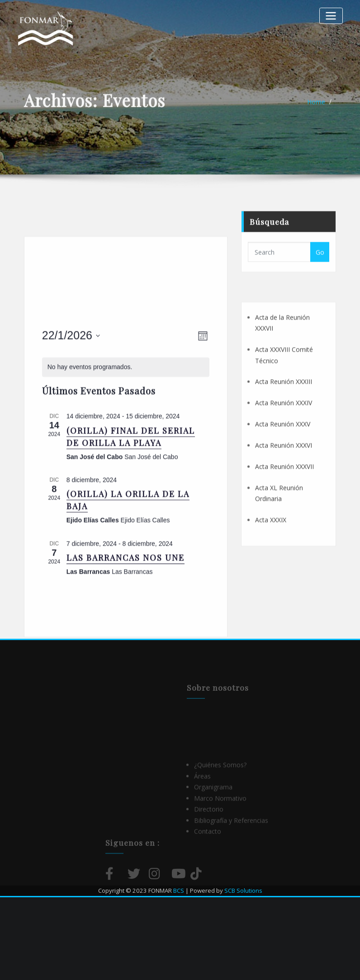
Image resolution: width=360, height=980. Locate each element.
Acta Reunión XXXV (283, 473)
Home (316, 106)
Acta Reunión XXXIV (284, 451)
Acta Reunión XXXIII (284, 430)
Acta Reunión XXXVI (284, 494)
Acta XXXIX (271, 568)
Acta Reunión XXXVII (284, 515)
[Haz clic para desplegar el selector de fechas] (71, 415)
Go (320, 264)
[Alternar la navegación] (331, 16)
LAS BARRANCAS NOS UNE (126, 637)
